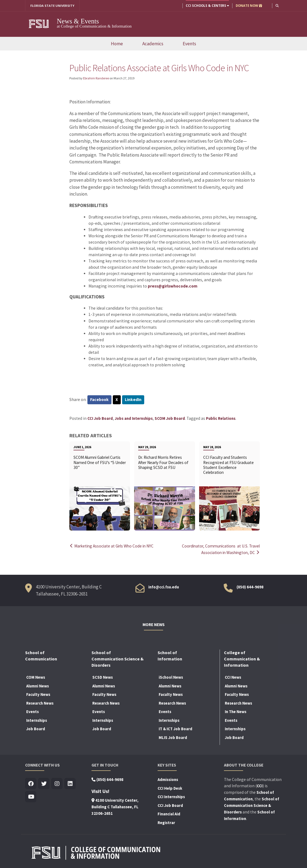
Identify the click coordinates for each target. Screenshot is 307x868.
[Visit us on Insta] (57, 783)
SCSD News (103, 677)
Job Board (36, 728)
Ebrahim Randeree (96, 78)
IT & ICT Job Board (175, 728)
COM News (36, 677)
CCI (260, 785)
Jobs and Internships (134, 418)
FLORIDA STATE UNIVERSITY (53, 6)
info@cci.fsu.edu (164, 586)
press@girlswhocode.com (173, 286)
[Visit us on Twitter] (44, 783)
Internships (37, 720)
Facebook (99, 399)
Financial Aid (169, 813)
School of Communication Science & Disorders (252, 805)
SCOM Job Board (170, 418)
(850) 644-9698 (250, 586)
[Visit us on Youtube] (31, 796)
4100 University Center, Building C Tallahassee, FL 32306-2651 (115, 806)
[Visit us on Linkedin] (70, 783)
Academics (153, 44)
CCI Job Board (100, 418)
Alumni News (38, 685)
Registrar (166, 822)
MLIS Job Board (173, 737)
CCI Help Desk (170, 788)
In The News (236, 711)
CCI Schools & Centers (207, 6)
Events (189, 44)
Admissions (168, 779)
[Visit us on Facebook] (31, 783)
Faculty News (38, 694)
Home (117, 44)
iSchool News (171, 677)
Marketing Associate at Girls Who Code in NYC (113, 546)
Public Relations (221, 418)
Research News (40, 702)
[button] (277, 6)
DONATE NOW (249, 6)
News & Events (78, 21)
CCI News (233, 677)
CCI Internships (171, 796)
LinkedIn (133, 399)
